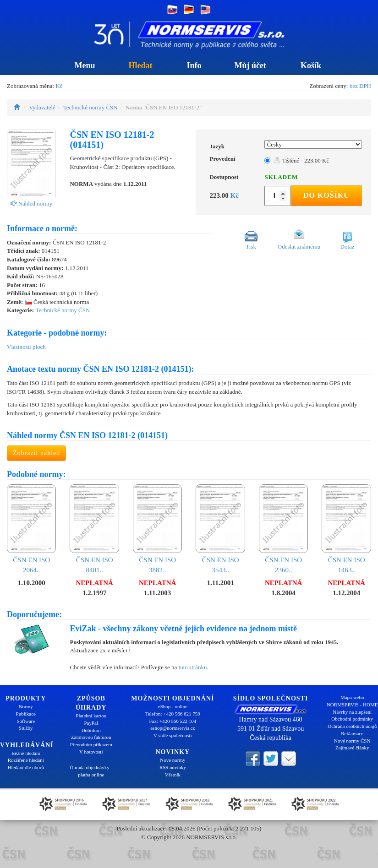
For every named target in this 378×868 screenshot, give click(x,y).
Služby (26, 728)
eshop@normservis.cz (173, 728)
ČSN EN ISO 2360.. (283, 529)
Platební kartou (91, 716)
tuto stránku (193, 667)
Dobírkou (91, 730)
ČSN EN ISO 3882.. (157, 529)
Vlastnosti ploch (26, 347)
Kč (59, 86)
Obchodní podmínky (352, 719)
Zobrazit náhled (36, 453)
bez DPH (360, 86)
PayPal (91, 723)
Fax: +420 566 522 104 (173, 721)
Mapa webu (352, 697)
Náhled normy (31, 203)
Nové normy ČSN (352, 741)
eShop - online (173, 706)
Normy (26, 706)
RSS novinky (173, 767)
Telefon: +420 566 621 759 (173, 714)
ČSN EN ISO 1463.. (346, 529)
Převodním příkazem (91, 744)
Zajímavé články (352, 748)
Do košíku (326, 195)
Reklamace (352, 733)
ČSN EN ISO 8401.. (94, 529)
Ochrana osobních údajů (352, 726)
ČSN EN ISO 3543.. (220, 529)
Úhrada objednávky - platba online (91, 771)
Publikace (26, 714)
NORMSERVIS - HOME (352, 705)
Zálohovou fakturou (91, 737)
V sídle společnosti (173, 735)
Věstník (173, 775)
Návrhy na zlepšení (352, 712)
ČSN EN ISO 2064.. (31, 529)
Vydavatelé (42, 107)
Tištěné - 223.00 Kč (301, 160)
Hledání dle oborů (26, 767)
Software (26, 721)
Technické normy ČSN (90, 107)
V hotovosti (91, 752)
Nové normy (173, 760)
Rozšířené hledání (26, 760)
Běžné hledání (26, 753)
